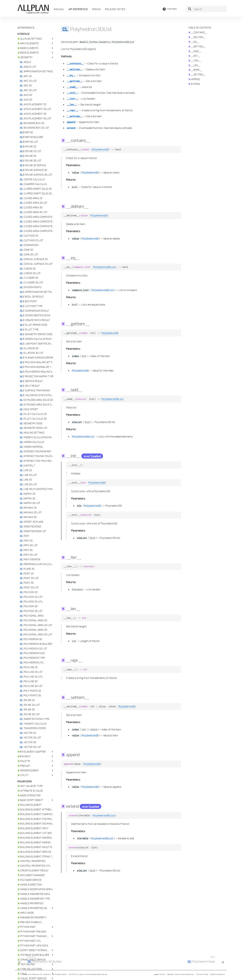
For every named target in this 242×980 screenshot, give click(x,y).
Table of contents (200, 28)
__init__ (72, 93)
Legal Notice (159, 974)
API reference (78, 9)
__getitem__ (75, 81)
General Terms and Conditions (181, 974)
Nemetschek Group (99, 974)
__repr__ (72, 110)
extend (71, 128)
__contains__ (75, 64)
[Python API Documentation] (33, 9)
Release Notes (115, 9)
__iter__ (72, 99)
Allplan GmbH (61, 974)
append (71, 122)
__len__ (72, 105)
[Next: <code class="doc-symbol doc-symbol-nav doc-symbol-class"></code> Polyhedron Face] (205, 960)
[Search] (206, 9)
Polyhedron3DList (104, 267)
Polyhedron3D (100, 149)
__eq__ (71, 75)
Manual (59, 9)
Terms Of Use (202, 974)
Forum (96, 9)
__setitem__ (75, 116)
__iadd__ (72, 87)
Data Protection (218, 974)
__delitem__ (75, 69)
